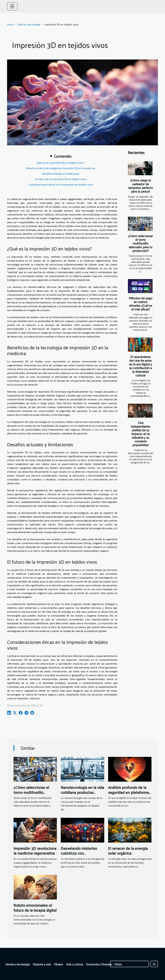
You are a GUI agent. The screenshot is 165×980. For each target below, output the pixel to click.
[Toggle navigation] (12, 6)
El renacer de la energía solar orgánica (128, 851)
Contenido (63, 156)
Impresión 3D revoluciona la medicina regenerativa (35, 851)
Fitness (58, 964)
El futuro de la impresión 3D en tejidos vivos (61, 179)
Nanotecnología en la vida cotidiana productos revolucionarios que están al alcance (82, 795)
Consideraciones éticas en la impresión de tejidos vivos (61, 184)
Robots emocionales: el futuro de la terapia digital (35, 907)
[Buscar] (130, 964)
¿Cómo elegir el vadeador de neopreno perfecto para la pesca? (141, 186)
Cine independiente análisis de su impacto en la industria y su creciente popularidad (141, 434)
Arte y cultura (75, 964)
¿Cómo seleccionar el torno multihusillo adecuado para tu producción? (141, 243)
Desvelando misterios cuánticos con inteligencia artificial (79, 853)
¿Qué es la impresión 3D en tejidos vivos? (61, 163)
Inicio (10, 24)
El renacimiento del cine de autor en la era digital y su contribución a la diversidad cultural (141, 366)
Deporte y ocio (42, 964)
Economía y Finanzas (99, 964)
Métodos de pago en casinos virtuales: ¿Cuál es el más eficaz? (141, 304)
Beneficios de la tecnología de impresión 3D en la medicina (61, 168)
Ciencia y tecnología (29, 24)
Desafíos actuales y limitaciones (61, 174)
